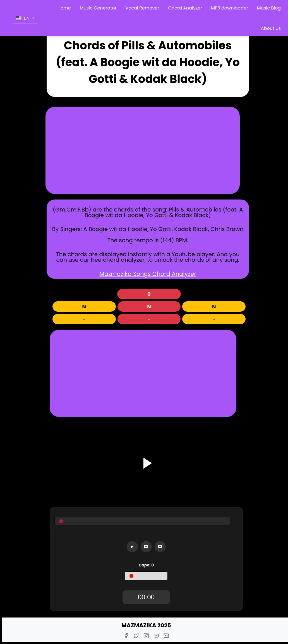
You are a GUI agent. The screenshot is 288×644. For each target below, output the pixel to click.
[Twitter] (136, 636)
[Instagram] (146, 636)
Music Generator (98, 8)
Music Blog (269, 8)
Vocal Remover (142, 8)
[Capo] (146, 576)
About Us (271, 28)
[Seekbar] (143, 521)
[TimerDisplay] (146, 597)
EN (25, 18)
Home (64, 8)
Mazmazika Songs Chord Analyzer (148, 274)
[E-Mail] (166, 636)
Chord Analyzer (185, 8)
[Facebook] (126, 636)
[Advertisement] (143, 150)
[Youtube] (156, 636)
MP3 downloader (230, 8)
